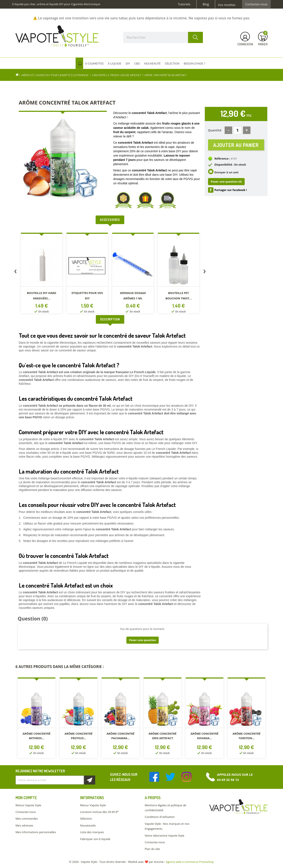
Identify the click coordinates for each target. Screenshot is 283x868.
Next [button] (205, 272)
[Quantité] (237, 130)
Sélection (86, 819)
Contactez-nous (256, 4)
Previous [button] (16, 272)
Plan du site (152, 849)
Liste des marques (92, 832)
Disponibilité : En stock (230, 166)
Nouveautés (88, 825)
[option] (42, 274)
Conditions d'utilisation (160, 817)
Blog (206, 4)
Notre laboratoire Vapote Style (165, 836)
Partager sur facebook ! (231, 191)
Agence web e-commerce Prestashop (190, 862)
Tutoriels (184, 4)
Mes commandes (27, 819)
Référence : (222, 160)
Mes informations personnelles (36, 832)
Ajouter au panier (236, 145)
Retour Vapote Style (28, 805)
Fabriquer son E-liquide (95, 839)
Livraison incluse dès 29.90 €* (99, 812)
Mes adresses (24, 825)
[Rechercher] (163, 37)
